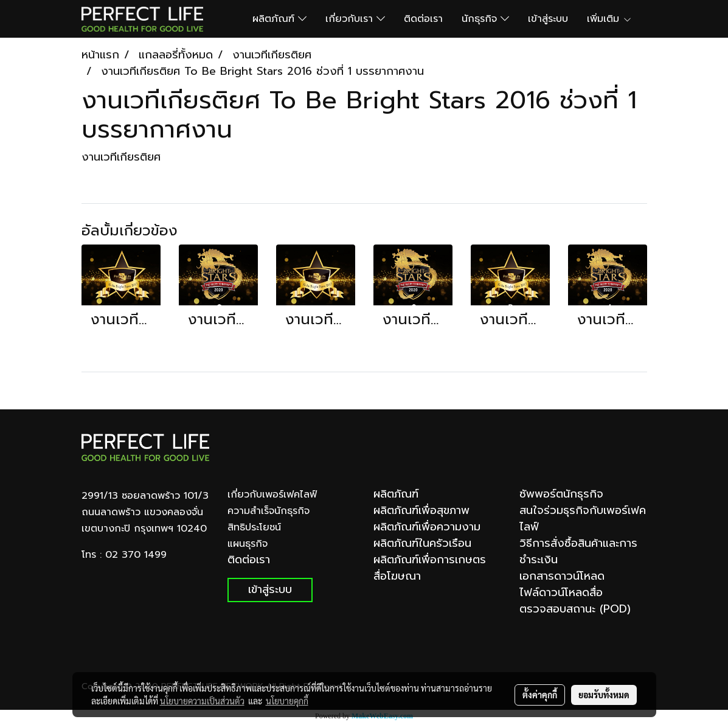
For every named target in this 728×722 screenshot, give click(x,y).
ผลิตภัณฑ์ (279, 19)
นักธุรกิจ (485, 19)
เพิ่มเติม (609, 19)
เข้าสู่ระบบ (548, 19)
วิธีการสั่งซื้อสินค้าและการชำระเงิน (578, 551)
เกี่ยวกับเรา (355, 19)
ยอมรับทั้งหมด (604, 695)
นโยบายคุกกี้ (287, 701)
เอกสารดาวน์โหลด (562, 576)
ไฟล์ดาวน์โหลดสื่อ (561, 592)
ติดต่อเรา (423, 19)
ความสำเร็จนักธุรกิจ (269, 511)
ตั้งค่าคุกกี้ (540, 695)
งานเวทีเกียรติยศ (121, 157)
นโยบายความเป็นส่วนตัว (202, 701)
